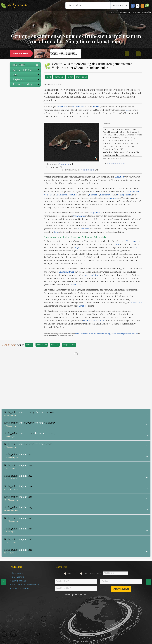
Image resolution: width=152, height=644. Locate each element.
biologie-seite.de (25, 65)
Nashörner (94, 195)
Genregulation (92, 275)
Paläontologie (59, 77)
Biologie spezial (26, 79)
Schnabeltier (78, 107)
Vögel (77, 248)
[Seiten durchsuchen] (88, 5)
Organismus (79, 216)
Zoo (103, 321)
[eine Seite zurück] (4, 582)
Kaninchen (62, 195)
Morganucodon (64, 164)
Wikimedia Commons (87, 170)
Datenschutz (17, 577)
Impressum (16, 573)
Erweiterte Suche (120, 5)
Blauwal (96, 107)
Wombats (48, 195)
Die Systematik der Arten (26, 70)
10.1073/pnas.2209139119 (116, 164)
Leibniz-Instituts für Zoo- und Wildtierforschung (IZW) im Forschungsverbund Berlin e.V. (107, 334)
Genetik (49, 77)
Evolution (70, 77)
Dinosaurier (136, 303)
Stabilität (137, 248)
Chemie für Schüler (20, 589)
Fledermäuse (106, 195)
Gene (56, 232)
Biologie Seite (18, 5)
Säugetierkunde (82, 77)
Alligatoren (112, 198)
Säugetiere (62, 107)
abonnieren (121, 589)
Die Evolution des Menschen (24, 585)
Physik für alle (18, 581)
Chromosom (84, 229)
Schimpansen (133, 192)
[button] (147, 5)
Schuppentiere (124, 195)
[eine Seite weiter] (149, 582)
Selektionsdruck (67, 272)
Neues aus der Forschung (26, 84)
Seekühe (73, 195)
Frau (85, 573)
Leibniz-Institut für (92, 321)
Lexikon (26, 74)
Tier (127, 110)
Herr (69, 573)
